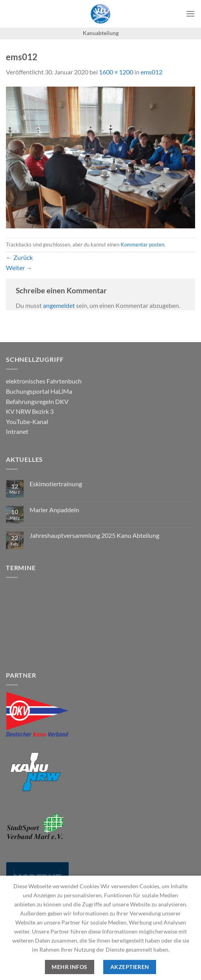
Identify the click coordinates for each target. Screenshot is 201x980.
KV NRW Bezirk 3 (30, 411)
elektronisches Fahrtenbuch (44, 381)
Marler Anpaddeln (54, 510)
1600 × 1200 (116, 72)
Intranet (17, 431)
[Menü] (190, 14)
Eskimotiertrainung (56, 484)
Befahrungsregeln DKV (37, 401)
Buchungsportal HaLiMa (39, 391)
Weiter (19, 268)
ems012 (152, 72)
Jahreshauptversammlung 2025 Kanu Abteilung (94, 535)
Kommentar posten (142, 245)
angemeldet (59, 305)
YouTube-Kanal (27, 421)
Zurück (19, 257)
